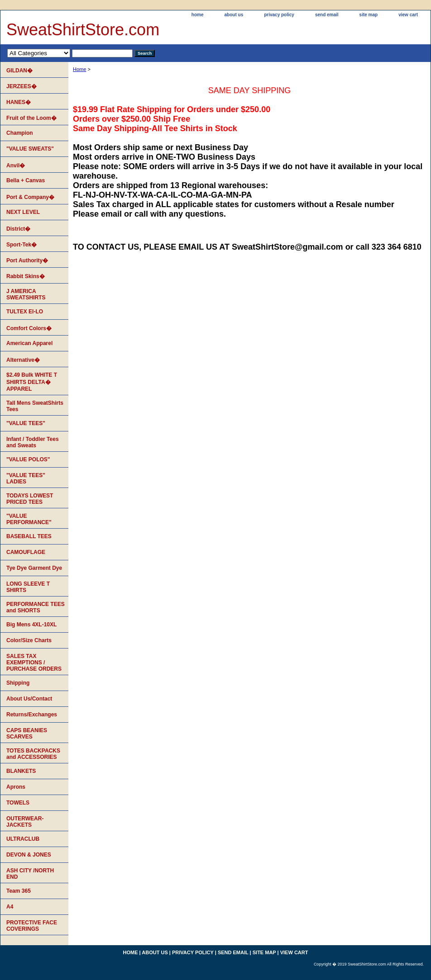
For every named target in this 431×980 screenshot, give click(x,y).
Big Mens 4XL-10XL (31, 625)
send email (327, 15)
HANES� (19, 102)
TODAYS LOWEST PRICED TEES (30, 499)
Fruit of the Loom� (31, 118)
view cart (408, 15)
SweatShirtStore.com (83, 30)
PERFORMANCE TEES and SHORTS (36, 607)
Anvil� (16, 166)
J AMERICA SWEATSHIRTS (26, 294)
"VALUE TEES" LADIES (26, 478)
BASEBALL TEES (29, 536)
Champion (20, 133)
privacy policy (279, 15)
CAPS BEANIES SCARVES (27, 734)
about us (234, 15)
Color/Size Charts (29, 640)
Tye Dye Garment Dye (34, 568)
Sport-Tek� (22, 245)
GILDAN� (19, 71)
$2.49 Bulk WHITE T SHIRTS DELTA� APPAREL (32, 382)
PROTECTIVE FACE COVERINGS (32, 926)
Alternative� (23, 360)
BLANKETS (21, 771)
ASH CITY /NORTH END (30, 874)
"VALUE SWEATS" (30, 149)
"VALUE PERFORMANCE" (29, 519)
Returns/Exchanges (32, 715)
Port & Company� (30, 197)
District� (18, 229)
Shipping (18, 683)
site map (369, 15)
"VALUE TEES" (26, 423)
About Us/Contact (29, 699)
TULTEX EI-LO (25, 312)
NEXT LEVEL (23, 212)
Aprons (16, 787)
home (198, 15)
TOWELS (18, 803)
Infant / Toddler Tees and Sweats (33, 442)
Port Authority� (27, 260)
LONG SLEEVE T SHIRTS (28, 587)
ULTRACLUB (23, 839)
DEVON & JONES (29, 855)
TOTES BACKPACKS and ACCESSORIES (33, 754)
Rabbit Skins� (26, 276)
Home (79, 69)
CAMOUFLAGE (26, 552)
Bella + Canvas (26, 180)
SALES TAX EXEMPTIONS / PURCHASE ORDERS (34, 663)
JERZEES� (22, 86)
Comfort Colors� (29, 328)
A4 (10, 907)
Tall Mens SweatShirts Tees (35, 406)
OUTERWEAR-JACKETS (25, 822)
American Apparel (29, 343)
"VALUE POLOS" (28, 459)
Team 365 (19, 891)
